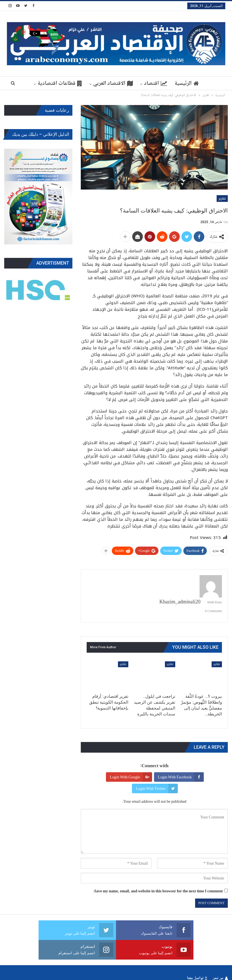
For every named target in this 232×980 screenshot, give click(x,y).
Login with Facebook (181, 777)
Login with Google (131, 777)
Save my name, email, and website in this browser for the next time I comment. (158, 891)
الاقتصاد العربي (99, 83)
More (58, 83)
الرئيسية (174, 83)
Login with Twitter (157, 788)
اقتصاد (142, 83)
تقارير (222, 199)
